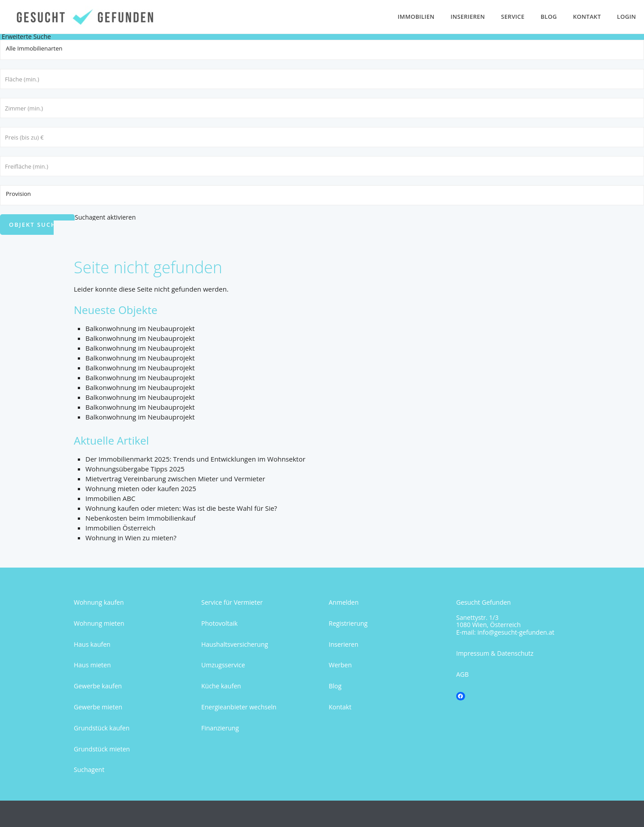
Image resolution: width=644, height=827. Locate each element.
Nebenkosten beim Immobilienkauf (140, 518)
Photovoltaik (219, 623)
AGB (462, 674)
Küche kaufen (221, 686)
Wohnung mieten (99, 623)
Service (513, 17)
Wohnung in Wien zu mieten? (131, 538)
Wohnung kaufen (99, 602)
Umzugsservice (223, 665)
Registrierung (348, 623)
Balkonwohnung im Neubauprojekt (140, 328)
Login (627, 17)
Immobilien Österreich (120, 528)
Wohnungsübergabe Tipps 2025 (135, 469)
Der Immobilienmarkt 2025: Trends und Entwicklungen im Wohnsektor (195, 459)
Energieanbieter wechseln (239, 707)
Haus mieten (92, 665)
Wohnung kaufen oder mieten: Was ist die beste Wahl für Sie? (181, 508)
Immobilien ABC (110, 498)
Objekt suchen (37, 225)
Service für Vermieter (232, 602)
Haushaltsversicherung (235, 644)
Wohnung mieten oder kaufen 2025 (141, 488)
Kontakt (587, 17)
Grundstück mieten (102, 749)
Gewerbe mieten (98, 707)
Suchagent (89, 770)
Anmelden (344, 602)
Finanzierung (220, 728)
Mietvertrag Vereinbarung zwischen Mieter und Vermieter (175, 479)
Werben (340, 665)
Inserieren (468, 17)
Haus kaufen (92, 644)
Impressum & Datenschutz (495, 653)
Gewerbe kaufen (98, 686)
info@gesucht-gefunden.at (516, 632)
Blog (549, 17)
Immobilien (416, 17)
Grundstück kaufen (102, 728)
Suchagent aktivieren (105, 217)
